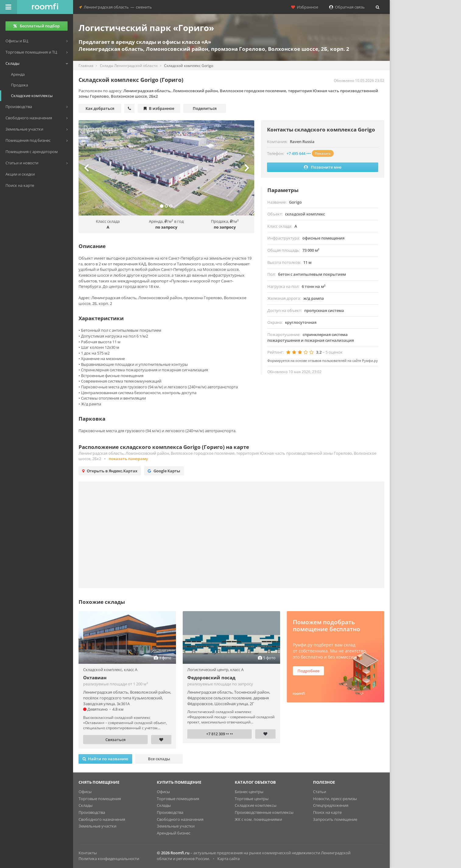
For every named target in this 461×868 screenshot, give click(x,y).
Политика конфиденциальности (109, 859)
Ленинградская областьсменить (115, 7)
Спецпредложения (331, 805)
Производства (92, 812)
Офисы (85, 792)
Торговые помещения (100, 799)
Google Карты (164, 471)
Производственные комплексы (264, 812)
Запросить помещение (335, 819)
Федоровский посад (211, 677)
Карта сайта (229, 859)
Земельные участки (97, 826)
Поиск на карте (327, 812)
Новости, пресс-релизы (335, 799)
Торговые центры (252, 799)
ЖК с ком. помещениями (258, 819)
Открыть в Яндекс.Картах (110, 471)
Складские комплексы (256, 805)
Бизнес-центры (249, 792)
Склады (86, 805)
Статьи (320, 792)
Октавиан (95, 677)
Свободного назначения (102, 819)
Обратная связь (347, 7)
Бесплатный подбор (37, 26)
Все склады (159, 759)
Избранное (305, 7)
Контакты (88, 853)
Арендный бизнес (174, 833)
